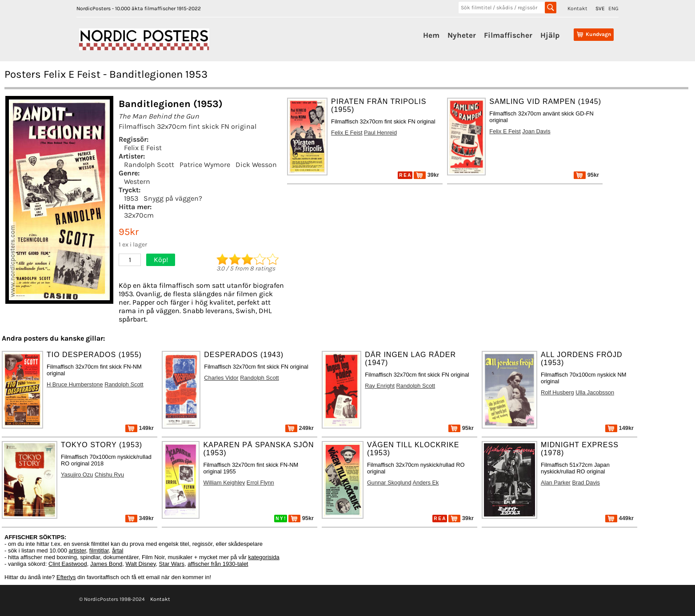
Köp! (161, 260)
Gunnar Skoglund (389, 483)
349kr (140, 518)
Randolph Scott (149, 165)
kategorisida (264, 557)
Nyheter (462, 35)
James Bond (106, 564)
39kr (426, 175)
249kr (300, 428)
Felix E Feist (143, 148)
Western (137, 181)
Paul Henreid (380, 133)
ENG (613, 8)
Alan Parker (556, 483)
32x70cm (139, 215)
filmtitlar (99, 550)
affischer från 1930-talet (218, 564)
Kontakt (577, 8)
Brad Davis (586, 483)
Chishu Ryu (109, 475)
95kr (586, 175)
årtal (118, 550)
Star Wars (172, 564)
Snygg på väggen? (173, 198)
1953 (131, 198)
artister (78, 550)
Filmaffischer (508, 35)
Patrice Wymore (205, 165)
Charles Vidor (221, 378)
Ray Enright (380, 386)
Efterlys (66, 577)
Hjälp (550, 35)
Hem (431, 35)
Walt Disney (140, 564)
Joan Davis (536, 131)
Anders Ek (425, 483)
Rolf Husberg (557, 392)
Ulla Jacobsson (595, 392)
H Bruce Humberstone (75, 384)
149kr (140, 428)
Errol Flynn (260, 483)
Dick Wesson (256, 165)
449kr (619, 518)
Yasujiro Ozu (77, 475)
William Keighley (224, 483)
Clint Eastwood (68, 564)
